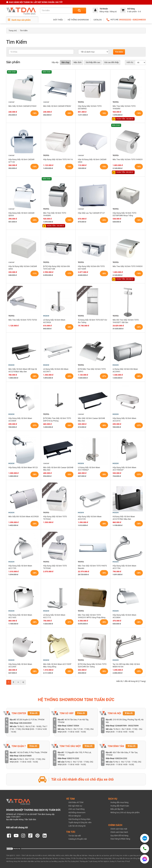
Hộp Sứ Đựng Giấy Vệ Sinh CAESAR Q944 (92, 161)
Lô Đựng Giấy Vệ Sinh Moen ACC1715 (54, 616)
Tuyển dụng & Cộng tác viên (80, 822)
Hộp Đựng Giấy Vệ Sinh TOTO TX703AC (55, 518)
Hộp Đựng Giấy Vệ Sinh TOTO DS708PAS (90, 107)
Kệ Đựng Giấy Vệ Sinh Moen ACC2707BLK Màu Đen (124, 518)
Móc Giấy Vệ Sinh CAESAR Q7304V (22, 106)
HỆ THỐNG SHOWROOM (78, 20)
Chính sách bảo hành (119, 832)
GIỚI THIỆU (58, 20)
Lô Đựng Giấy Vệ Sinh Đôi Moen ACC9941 (125, 370)
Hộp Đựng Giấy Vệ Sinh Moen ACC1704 (124, 567)
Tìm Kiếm (24, 31)
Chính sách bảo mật (119, 829)
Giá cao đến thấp (111, 62)
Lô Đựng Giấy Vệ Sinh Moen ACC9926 (54, 321)
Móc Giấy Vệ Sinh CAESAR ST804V (57, 106)
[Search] (79, 11)
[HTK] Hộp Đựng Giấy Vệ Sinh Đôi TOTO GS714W (57, 268)
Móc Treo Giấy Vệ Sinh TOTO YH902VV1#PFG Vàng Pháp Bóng (92, 616)
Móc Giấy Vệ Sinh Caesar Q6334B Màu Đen (91, 420)
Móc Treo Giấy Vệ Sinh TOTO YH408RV (55, 214)
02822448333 (139, 20)
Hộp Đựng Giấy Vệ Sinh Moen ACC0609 (20, 420)
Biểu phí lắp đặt (117, 809)
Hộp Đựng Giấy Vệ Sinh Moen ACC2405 (20, 665)
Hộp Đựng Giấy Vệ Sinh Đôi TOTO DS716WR (91, 268)
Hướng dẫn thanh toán (120, 806)
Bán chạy (65, 62)
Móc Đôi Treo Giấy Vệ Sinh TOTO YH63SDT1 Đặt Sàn (126, 321)
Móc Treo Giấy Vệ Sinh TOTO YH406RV (124, 107)
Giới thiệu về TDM (76, 802)
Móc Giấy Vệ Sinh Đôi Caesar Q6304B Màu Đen (58, 469)
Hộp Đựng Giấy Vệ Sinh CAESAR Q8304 (21, 214)
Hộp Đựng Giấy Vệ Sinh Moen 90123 (23, 468)
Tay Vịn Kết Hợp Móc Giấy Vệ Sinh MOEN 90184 (126, 665)
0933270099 (133, 726)
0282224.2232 (121, 758)
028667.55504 (73, 726)
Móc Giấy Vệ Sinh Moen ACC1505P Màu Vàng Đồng (57, 665)
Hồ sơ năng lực (75, 816)
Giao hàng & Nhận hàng (120, 839)
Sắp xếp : (55, 62)
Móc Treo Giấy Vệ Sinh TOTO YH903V (128, 266)
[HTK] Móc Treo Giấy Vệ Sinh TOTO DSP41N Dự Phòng (57, 420)
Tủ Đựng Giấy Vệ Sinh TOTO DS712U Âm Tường (92, 321)
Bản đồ (34, 713)
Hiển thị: (130, 62)
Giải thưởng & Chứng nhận (79, 819)
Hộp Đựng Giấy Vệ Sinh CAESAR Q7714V (21, 161)
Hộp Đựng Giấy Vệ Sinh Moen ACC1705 (20, 567)
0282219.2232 (73, 758)
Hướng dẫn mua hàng (119, 802)
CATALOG (98, 20)
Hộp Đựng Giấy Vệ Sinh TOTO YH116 (58, 160)
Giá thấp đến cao (93, 62)
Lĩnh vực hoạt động (76, 809)
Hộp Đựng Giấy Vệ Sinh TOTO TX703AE (55, 567)
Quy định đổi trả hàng (119, 836)
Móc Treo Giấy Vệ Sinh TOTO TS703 (23, 320)
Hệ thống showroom (77, 812)
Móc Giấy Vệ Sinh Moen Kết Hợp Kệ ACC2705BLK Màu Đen (23, 370)
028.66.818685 (25, 756)
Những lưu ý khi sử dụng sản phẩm (125, 812)
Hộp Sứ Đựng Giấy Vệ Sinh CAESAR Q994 (23, 268)
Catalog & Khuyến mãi (78, 839)
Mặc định (78, 62)
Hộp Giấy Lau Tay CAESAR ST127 (91, 213)
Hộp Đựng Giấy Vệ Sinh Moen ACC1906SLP (124, 469)
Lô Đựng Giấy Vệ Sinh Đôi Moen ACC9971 (56, 370)
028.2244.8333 (25, 723)
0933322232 (125, 20)
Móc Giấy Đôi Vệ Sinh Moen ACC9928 (24, 517)
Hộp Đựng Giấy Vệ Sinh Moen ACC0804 (124, 616)
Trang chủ (13, 31)
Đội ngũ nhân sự (75, 806)
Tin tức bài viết (75, 836)
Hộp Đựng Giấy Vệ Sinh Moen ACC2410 (124, 420)
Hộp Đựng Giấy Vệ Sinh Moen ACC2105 (90, 518)
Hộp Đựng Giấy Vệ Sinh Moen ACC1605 (20, 616)
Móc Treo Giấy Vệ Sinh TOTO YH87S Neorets (92, 567)
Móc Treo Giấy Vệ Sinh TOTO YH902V (128, 160)
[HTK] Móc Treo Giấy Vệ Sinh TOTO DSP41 (92, 370)
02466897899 (121, 726)
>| (23, 682)
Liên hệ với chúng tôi (77, 826)
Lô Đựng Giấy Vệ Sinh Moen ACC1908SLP (89, 469)
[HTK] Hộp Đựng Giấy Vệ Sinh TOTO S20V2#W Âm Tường (92, 665)
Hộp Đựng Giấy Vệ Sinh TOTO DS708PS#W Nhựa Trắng (124, 214)
